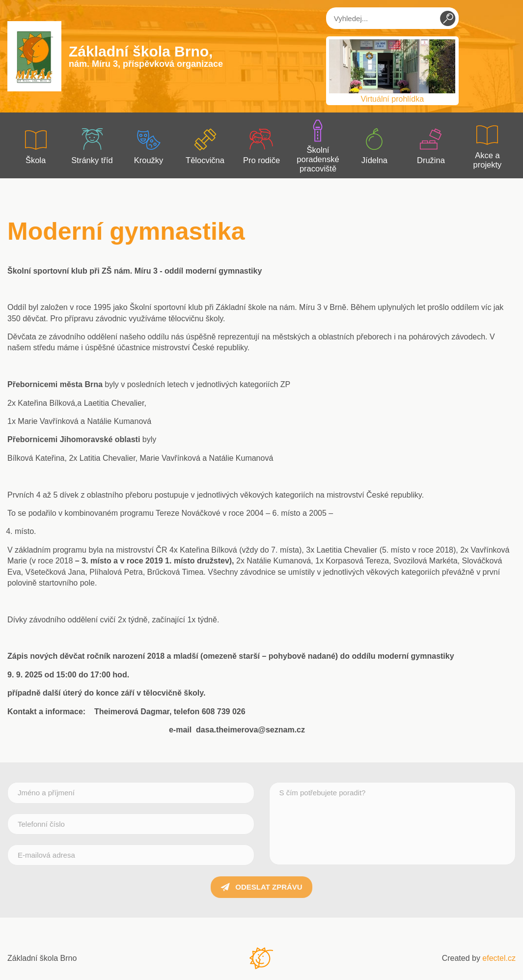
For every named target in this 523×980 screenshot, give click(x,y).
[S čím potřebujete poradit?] (393, 824)
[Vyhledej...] (392, 18)
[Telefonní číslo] (131, 824)
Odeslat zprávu (261, 887)
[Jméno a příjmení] (131, 793)
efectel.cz (499, 958)
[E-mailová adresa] (131, 855)
